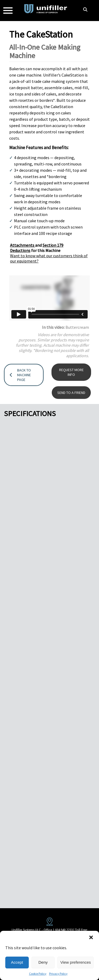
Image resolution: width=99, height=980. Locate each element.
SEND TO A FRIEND (71, 400)
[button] (91, 937)
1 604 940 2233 (63, 930)
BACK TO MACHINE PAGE (20, 387)
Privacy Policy (58, 974)
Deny (43, 962)
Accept (17, 962)
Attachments (23, 245)
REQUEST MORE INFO (71, 382)
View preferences (76, 962)
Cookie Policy (38, 974)
